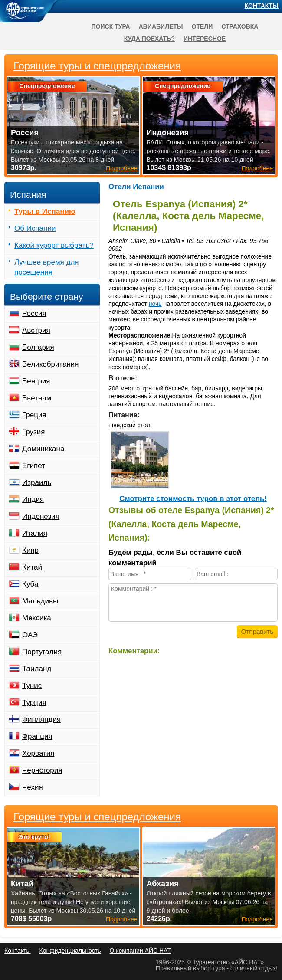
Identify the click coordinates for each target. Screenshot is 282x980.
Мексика (37, 618)
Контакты (262, 6)
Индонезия (41, 516)
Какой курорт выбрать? (54, 245)
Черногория (42, 770)
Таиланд (37, 669)
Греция (34, 415)
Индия (33, 500)
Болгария (38, 347)
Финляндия (41, 719)
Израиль (37, 483)
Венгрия (36, 381)
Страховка (240, 26)
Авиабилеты (161, 26)
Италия (35, 533)
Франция (37, 736)
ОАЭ (30, 635)
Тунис (32, 686)
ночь (155, 304)
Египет (34, 466)
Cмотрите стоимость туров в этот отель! (193, 499)
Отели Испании (136, 187)
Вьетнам (37, 398)
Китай (32, 567)
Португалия (42, 652)
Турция (34, 703)
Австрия (36, 330)
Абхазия (163, 884)
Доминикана (43, 449)
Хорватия (38, 753)
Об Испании (35, 228)
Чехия (33, 787)
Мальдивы (40, 601)
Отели (202, 26)
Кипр (30, 550)
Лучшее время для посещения (47, 267)
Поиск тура (111, 26)
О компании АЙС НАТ (140, 951)
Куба (30, 584)
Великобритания (51, 364)
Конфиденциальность (70, 951)
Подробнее (122, 919)
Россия (34, 313)
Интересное (205, 39)
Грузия (34, 432)
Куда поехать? (149, 39)
